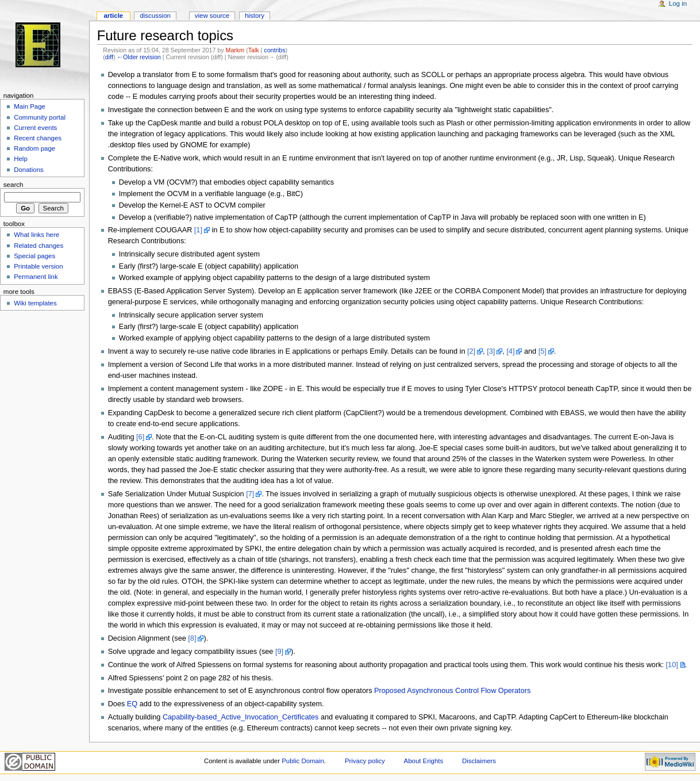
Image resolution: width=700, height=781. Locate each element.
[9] (279, 652)
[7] (250, 494)
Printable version (38, 266)
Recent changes (38, 138)
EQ (132, 704)
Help (21, 159)
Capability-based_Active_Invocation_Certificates (241, 717)
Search (14, 185)
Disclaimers (479, 761)
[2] (471, 351)
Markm (235, 50)
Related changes (39, 246)
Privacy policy (365, 761)
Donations (29, 170)
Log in (678, 3)
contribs (274, 50)
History (255, 16)
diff (109, 57)
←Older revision (139, 57)
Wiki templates (35, 303)
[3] (491, 351)
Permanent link (36, 277)
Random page (34, 148)
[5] (543, 351)
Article (113, 16)
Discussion (155, 16)
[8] (192, 638)
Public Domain (303, 761)
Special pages (34, 256)
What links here (36, 235)
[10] (672, 665)
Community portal (40, 117)
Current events (35, 128)
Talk (254, 50)
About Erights (424, 761)
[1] (198, 230)
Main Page (30, 106)
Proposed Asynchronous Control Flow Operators (452, 691)
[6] (140, 437)
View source (212, 16)
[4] (510, 351)
